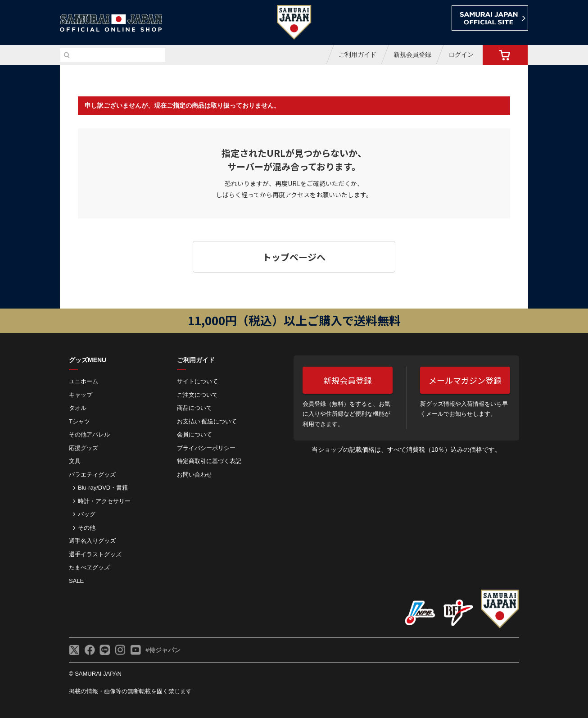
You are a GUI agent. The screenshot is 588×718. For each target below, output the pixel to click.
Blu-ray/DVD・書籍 (103, 488)
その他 (87, 528)
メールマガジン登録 (465, 380)
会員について (194, 434)
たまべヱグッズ (89, 567)
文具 (75, 461)
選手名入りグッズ (92, 541)
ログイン (461, 55)
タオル (78, 408)
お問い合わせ (194, 475)
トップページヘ (294, 257)
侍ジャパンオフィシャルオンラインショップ (111, 23)
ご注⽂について (197, 395)
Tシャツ (79, 421)
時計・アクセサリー (104, 501)
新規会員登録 (412, 55)
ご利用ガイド (357, 55)
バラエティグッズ (92, 475)
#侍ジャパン (163, 650)
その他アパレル (89, 434)
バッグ (87, 514)
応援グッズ (84, 448)
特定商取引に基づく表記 (209, 461)
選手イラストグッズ (95, 554)
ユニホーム (84, 381)
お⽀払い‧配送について (207, 421)
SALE (76, 581)
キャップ (81, 395)
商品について (194, 408)
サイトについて (197, 381)
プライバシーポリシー (206, 448)
